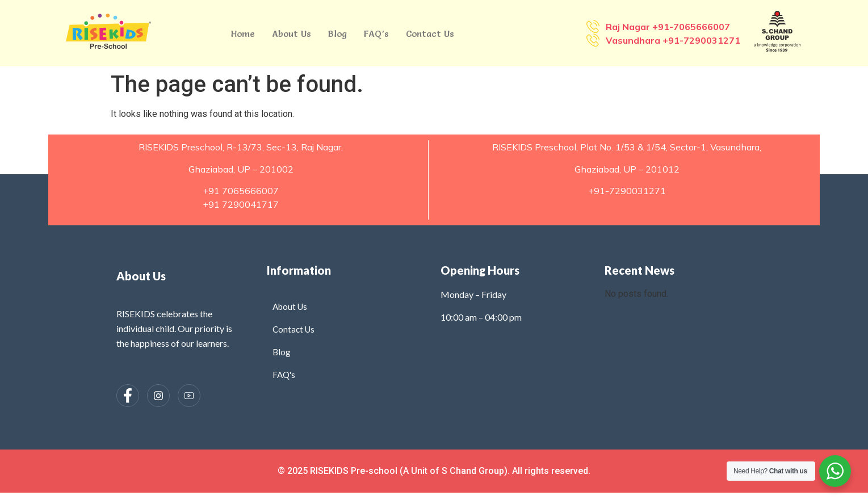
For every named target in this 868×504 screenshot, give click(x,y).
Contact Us (430, 33)
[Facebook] (128, 396)
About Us (292, 33)
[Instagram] (158, 396)
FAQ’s (376, 33)
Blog (337, 33)
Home (243, 33)
